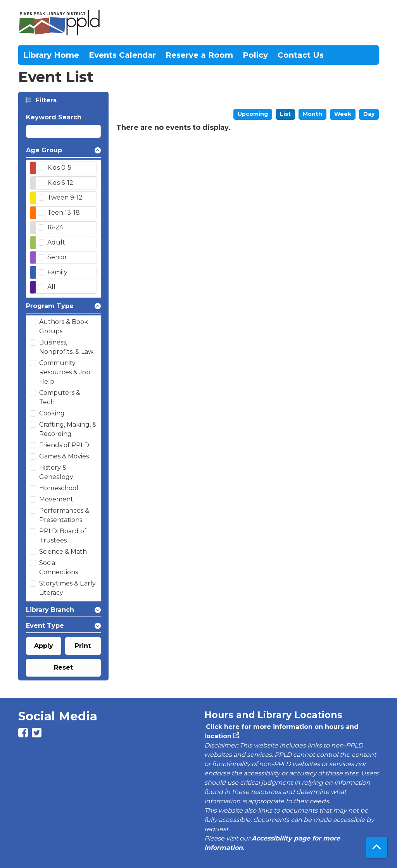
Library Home (51, 55)
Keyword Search (54, 117)
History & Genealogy (56, 472)
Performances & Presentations (64, 515)
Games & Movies (64, 456)
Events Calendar (122, 55)
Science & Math (63, 552)
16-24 (55, 227)
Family (57, 272)
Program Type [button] (50, 306)
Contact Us (301, 55)
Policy (255, 55)
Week (343, 114)
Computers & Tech (60, 397)
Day (369, 114)
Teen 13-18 (64, 213)
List (285, 114)
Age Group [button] (44, 150)
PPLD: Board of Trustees (63, 536)
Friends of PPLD (64, 445)
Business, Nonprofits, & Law (66, 347)
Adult (56, 242)
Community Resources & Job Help (65, 372)
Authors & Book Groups (64, 326)
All (51, 287)
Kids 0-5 (59, 168)
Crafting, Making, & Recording (68, 429)
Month (312, 114)
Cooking (52, 413)
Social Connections (59, 567)
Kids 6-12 (60, 183)
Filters (45, 100)
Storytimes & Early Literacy (67, 588)
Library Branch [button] (50, 610)
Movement (56, 499)
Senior (57, 257)
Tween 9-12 (65, 197)
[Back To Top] (377, 848)
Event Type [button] (45, 626)
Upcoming (253, 114)
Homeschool (59, 488)
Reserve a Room (199, 55)
